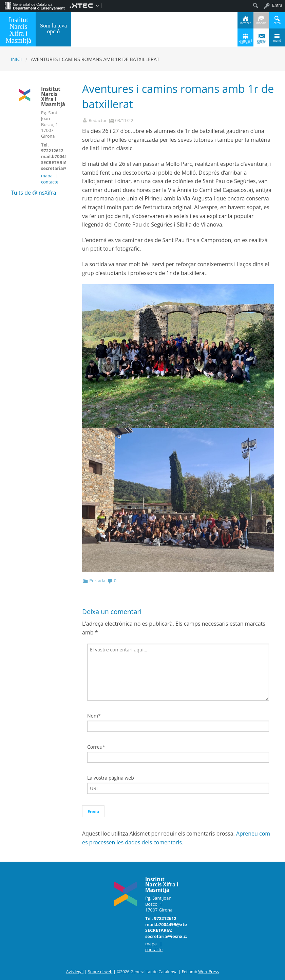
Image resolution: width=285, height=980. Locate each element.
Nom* (94, 716)
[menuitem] (35, 5)
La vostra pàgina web (111, 778)
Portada (97, 581)
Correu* (96, 747)
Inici (16, 59)
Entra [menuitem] (277, 5)
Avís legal (75, 972)
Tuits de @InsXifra (33, 193)
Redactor (98, 121)
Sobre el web (100, 972)
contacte (50, 182)
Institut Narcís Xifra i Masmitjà (18, 30)
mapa (47, 176)
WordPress (208, 972)
